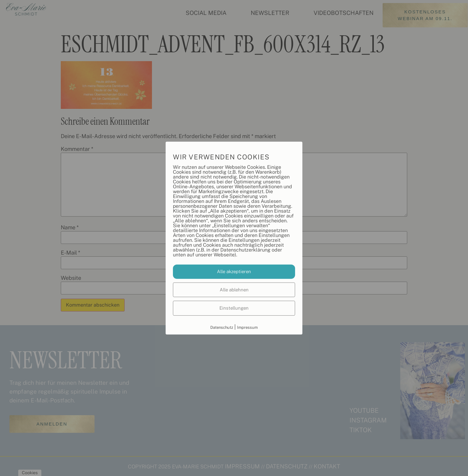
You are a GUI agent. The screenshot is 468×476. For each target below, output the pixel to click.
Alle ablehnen (234, 289)
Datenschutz (222, 327)
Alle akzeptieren (234, 271)
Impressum (247, 327)
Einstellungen (234, 308)
